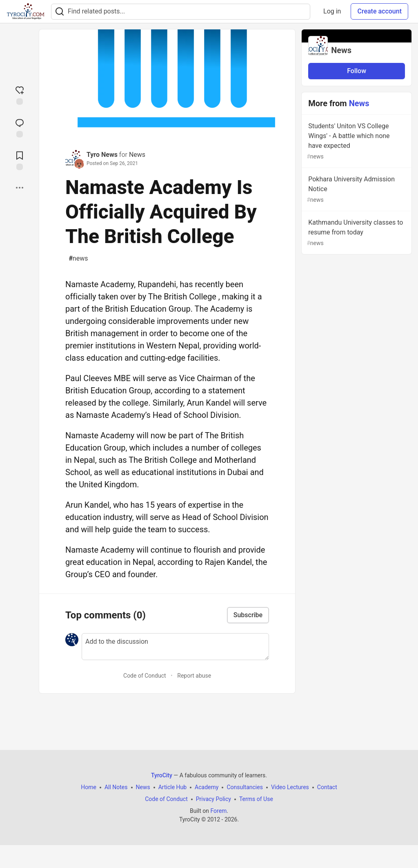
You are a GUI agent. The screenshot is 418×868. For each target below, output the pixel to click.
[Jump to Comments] (20, 127)
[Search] (60, 12)
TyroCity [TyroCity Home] (162, 775)
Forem (218, 811)
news (78, 259)
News (137, 155)
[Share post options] (20, 188)
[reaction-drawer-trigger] (20, 95)
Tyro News (102, 155)
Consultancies (245, 787)
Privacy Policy (213, 799)
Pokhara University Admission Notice (356, 190)
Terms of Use (256, 799)
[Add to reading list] (20, 160)
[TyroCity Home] (26, 11)
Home (89, 787)
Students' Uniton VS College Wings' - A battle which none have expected (356, 142)
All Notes (116, 787)
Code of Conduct (145, 676)
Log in (332, 11)
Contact (327, 787)
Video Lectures (290, 787)
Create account (379, 11)
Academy (207, 787)
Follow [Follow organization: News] (357, 71)
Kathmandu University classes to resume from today (356, 233)
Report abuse (194, 676)
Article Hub (172, 787)
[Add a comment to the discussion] (175, 647)
